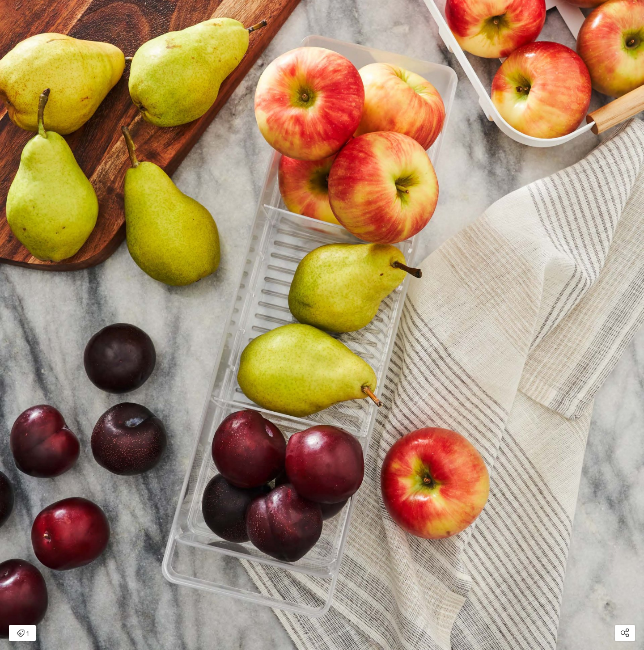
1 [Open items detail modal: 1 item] (23, 634)
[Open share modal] (625, 633)
